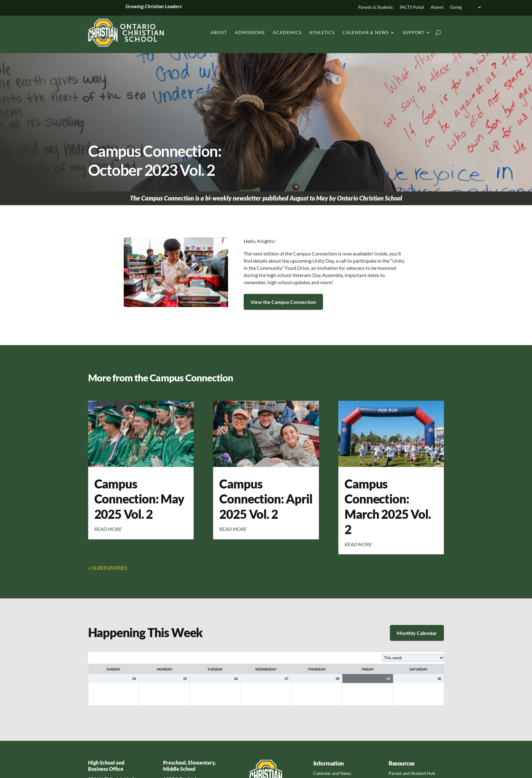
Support (414, 32)
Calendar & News (366, 32)
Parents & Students (376, 7)
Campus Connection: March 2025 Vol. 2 (388, 506)
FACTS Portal (412, 7)
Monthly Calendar (417, 633)
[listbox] (413, 658)
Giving (456, 7)
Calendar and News (332, 773)
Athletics (322, 32)
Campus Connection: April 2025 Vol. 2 (266, 499)
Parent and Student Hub (412, 773)
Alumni (437, 7)
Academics (287, 32)
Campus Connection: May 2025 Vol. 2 (139, 499)
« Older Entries (107, 568)
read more (108, 529)
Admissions (250, 32)
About (219, 32)
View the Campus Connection (283, 302)
